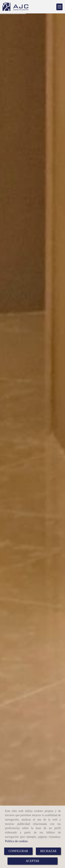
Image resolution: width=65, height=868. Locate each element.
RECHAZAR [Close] (48, 851)
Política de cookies (16, 841)
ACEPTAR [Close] (33, 861)
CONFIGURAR (18, 851)
